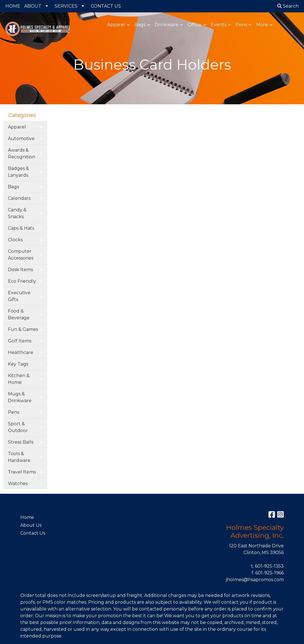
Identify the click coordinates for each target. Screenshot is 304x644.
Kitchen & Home (19, 379)
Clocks (15, 240)
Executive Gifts (19, 296)
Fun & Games (23, 329)
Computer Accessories (21, 255)
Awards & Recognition (22, 153)
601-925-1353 (269, 566)
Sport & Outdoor (18, 427)
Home (27, 517)
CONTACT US (106, 6)
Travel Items (22, 472)
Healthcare (21, 352)
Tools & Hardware (19, 457)
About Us (31, 525)
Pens (241, 25)
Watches (18, 483)
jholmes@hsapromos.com (255, 580)
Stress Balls (21, 442)
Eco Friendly (22, 281)
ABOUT (33, 6)
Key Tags (18, 364)
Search (288, 6)
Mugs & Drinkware (20, 397)
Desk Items (20, 270)
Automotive (21, 139)
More (262, 25)
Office (195, 25)
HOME (13, 6)
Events (218, 25)
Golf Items (20, 341)
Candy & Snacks (17, 213)
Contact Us (33, 533)
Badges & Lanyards (18, 172)
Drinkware (167, 25)
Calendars (19, 198)
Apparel (116, 25)
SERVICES (66, 6)
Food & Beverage (19, 314)
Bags (140, 25)
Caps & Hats (21, 228)
